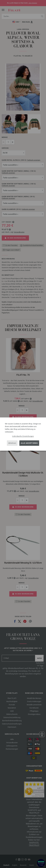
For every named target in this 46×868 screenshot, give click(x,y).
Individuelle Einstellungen (23, 436)
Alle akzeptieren (29, 443)
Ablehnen (12, 443)
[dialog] (23, 434)
